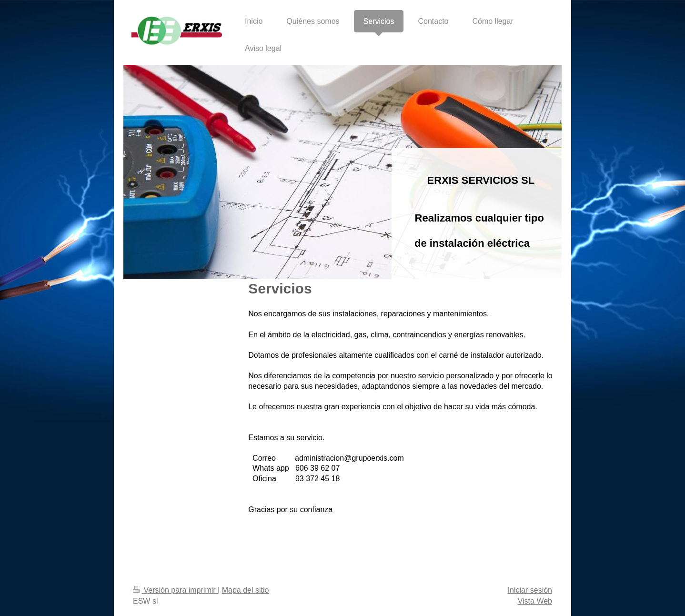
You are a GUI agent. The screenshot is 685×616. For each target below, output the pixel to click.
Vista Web (535, 601)
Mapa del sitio (246, 590)
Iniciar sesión (530, 590)
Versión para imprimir (175, 590)
